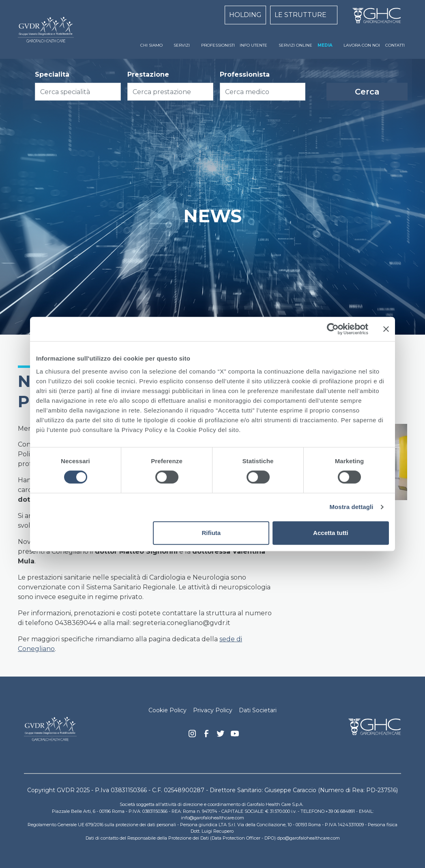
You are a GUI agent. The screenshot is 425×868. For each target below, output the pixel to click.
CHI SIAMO (151, 45)
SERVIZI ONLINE (295, 45)
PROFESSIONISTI (218, 45)
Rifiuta (211, 533)
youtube (235, 735)
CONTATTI (395, 45)
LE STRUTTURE (301, 15)
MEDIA (325, 45)
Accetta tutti (331, 533)
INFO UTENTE (253, 45)
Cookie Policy (167, 710)
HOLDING (245, 15)
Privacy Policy (213, 710)
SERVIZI (182, 45)
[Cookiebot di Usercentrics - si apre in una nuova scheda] (333, 329)
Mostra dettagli (351, 507)
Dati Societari (258, 710)
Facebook (206, 736)
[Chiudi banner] (386, 329)
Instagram (192, 736)
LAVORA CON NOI (362, 45)
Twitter (221, 737)
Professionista (245, 74)
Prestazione (148, 74)
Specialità (52, 74)
